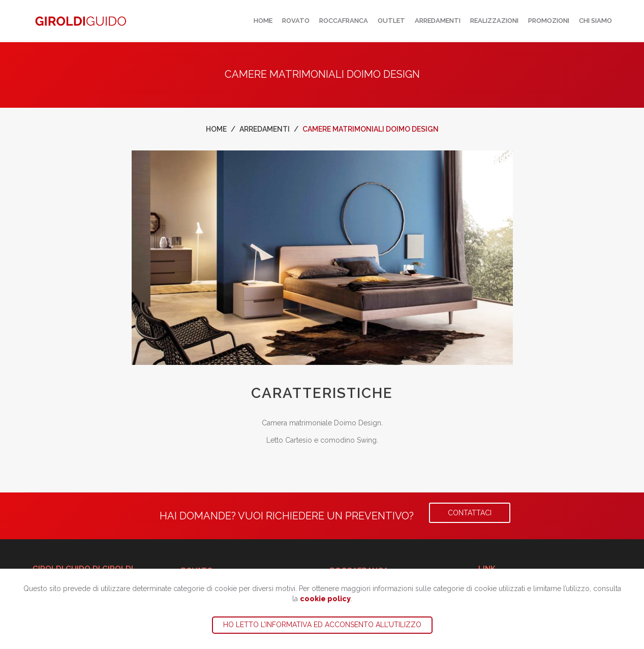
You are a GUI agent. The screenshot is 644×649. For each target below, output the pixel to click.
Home (263, 21)
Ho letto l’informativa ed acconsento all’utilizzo (322, 625)
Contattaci (470, 513)
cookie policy (325, 599)
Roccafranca (344, 21)
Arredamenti (438, 21)
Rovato (296, 21)
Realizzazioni (494, 21)
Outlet (391, 21)
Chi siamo (595, 21)
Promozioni (549, 21)
